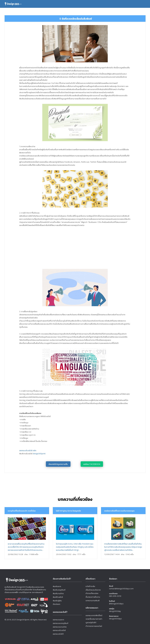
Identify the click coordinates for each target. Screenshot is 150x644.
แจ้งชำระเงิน (90, 586)
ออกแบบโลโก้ (58, 634)
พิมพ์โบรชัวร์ (58, 597)
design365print (39, 453)
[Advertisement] (52, 248)
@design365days (116, 604)
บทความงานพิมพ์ (93, 601)
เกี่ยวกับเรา (91, 579)
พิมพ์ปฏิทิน (57, 601)
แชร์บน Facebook (92, 464)
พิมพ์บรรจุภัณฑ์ (59, 590)
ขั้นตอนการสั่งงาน (93, 597)
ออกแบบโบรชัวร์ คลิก (28, 450)
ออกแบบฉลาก (58, 620)
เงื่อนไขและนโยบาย (93, 590)
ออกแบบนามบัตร (60, 627)
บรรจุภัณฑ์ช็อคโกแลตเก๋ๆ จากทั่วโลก (22, 511)
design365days (115, 619)
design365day (115, 611)
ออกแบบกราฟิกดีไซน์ (94, 615)
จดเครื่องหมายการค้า (94, 619)
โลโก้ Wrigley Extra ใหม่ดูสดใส (68, 511)
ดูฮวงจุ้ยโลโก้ (91, 623)
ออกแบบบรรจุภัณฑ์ (61, 623)
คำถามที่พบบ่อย (92, 593)
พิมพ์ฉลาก (57, 586)
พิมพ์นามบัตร (58, 593)
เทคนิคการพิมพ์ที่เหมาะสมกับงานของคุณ (119, 511)
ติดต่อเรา (57, 604)
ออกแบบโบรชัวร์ (59, 630)
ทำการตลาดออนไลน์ (94, 626)
